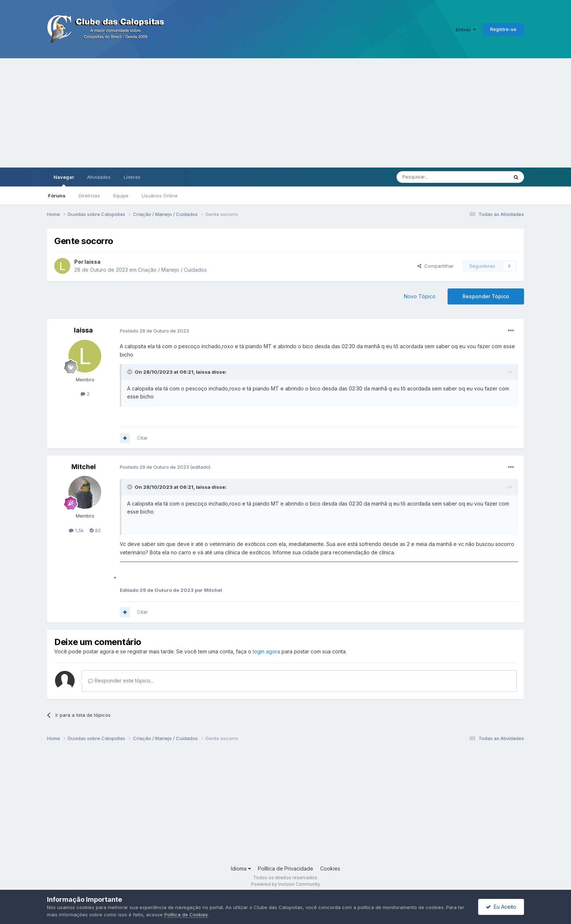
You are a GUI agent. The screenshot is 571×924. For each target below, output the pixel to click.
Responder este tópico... (121, 681)
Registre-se (503, 29)
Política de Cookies (186, 915)
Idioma (241, 868)
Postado (154, 331)
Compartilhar (436, 266)
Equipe (121, 196)
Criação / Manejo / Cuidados (172, 270)
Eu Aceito (501, 907)
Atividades (99, 177)
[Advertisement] (285, 113)
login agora (266, 651)
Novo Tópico (420, 296)
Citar (142, 438)
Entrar (466, 30)
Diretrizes (89, 196)
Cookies (330, 868)
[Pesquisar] (432, 177)
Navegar (64, 180)
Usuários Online (160, 196)
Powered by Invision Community (285, 884)
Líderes (132, 177)
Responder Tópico (486, 296)
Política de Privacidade (285, 868)
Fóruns (57, 196)
